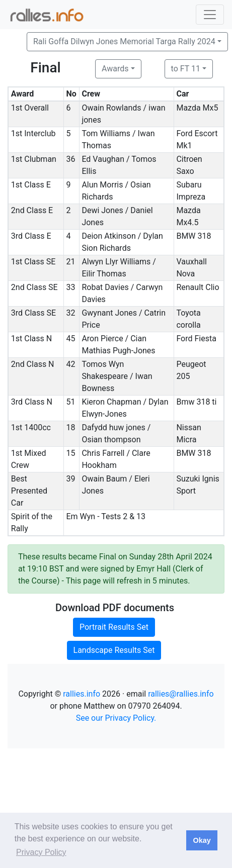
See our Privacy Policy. (116, 718)
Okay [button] (202, 840)
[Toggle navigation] (210, 15)
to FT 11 (186, 69)
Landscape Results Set (114, 650)
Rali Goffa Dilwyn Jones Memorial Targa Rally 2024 (124, 41)
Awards (115, 69)
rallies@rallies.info (181, 694)
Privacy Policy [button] (41, 852)
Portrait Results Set (114, 627)
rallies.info (82, 694)
